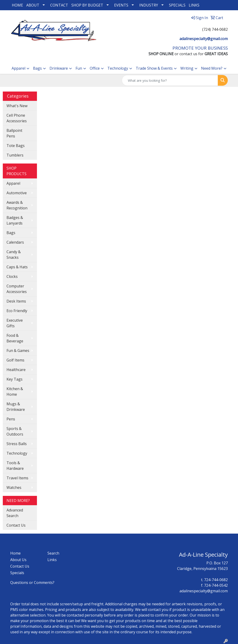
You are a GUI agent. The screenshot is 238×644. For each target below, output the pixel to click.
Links (52, 560)
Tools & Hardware (15, 466)
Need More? (212, 68)
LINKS (194, 5)
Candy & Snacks (14, 255)
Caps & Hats (17, 267)
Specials (17, 573)
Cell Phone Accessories (17, 118)
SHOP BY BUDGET (87, 5)
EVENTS (121, 5)
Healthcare (16, 370)
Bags (37, 68)
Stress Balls (17, 444)
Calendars (15, 242)
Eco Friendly (17, 311)
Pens (11, 419)
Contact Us (16, 525)
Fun (79, 68)
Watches (14, 487)
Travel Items (17, 478)
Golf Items (15, 360)
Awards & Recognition (17, 205)
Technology (118, 68)
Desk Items (16, 301)
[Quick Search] (170, 80)
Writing (187, 68)
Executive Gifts (15, 323)
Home (15, 553)
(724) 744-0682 (215, 29)
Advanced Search (15, 513)
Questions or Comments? (32, 583)
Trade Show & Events (154, 68)
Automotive (17, 193)
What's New (17, 106)
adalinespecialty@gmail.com (204, 39)
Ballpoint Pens (14, 133)
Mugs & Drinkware (16, 407)
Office (95, 68)
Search (53, 553)
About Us (18, 560)
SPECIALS (177, 5)
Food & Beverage (15, 338)
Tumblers (15, 155)
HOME (17, 5)
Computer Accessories (17, 289)
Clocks (12, 276)
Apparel (18, 68)
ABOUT (33, 5)
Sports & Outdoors (15, 431)
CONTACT (59, 5)
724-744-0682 (216, 580)
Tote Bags (16, 146)
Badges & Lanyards (15, 220)
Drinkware (59, 68)
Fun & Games (18, 351)
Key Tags (15, 379)
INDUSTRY (149, 5)
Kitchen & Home (15, 392)
